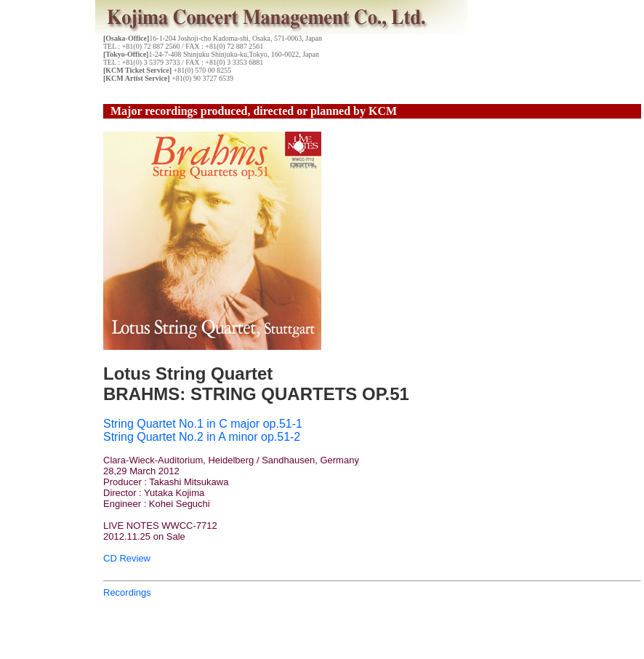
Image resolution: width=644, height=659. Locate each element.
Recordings (127, 592)
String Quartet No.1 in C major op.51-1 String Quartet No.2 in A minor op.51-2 (203, 430)
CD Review (127, 558)
